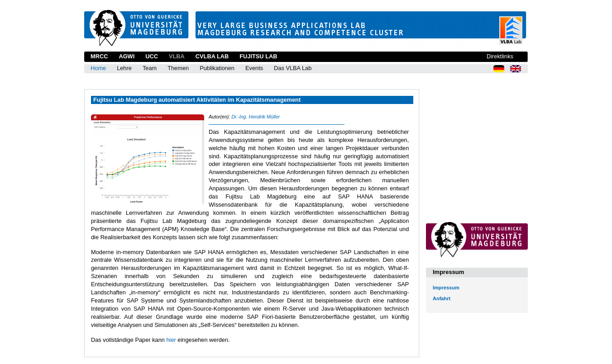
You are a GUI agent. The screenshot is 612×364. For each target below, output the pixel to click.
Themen (178, 68)
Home (98, 68)
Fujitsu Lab (258, 56)
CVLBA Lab (212, 56)
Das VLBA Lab (293, 68)
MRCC (99, 56)
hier (171, 340)
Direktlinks (500, 56)
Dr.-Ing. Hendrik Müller (256, 117)
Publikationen (217, 68)
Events (254, 68)
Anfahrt (442, 298)
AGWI (127, 56)
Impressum (446, 288)
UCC (152, 56)
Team (150, 68)
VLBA (177, 56)
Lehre (124, 68)
